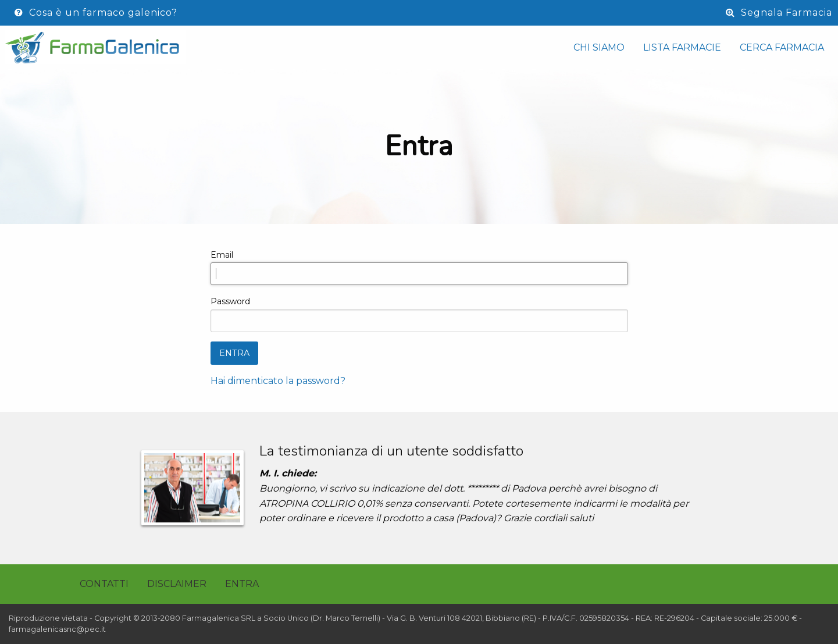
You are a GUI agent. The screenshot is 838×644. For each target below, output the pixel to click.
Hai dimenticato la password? (278, 381)
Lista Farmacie (682, 47)
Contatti (104, 584)
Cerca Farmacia (782, 47)
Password (230, 301)
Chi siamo (599, 47)
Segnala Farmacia (779, 13)
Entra (242, 584)
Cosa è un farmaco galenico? (96, 13)
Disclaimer (177, 584)
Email (222, 255)
